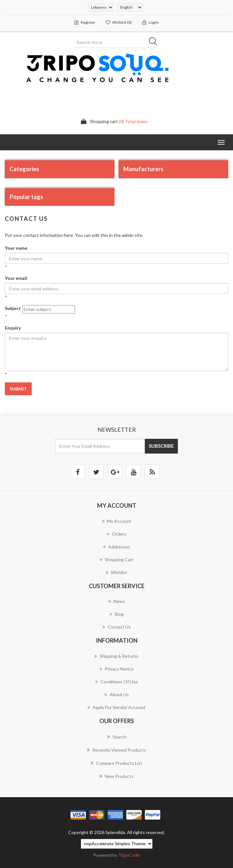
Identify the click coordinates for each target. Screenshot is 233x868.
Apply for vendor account (116, 707)
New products (116, 776)
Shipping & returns (116, 656)
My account (117, 521)
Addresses (117, 547)
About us (117, 694)
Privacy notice (117, 669)
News (117, 601)
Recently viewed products (116, 750)
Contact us (117, 627)
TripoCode (129, 855)
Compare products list (116, 763)
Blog (117, 614)
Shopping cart (117, 559)
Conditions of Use (116, 682)
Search (117, 737)
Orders (116, 534)
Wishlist (116, 572)
